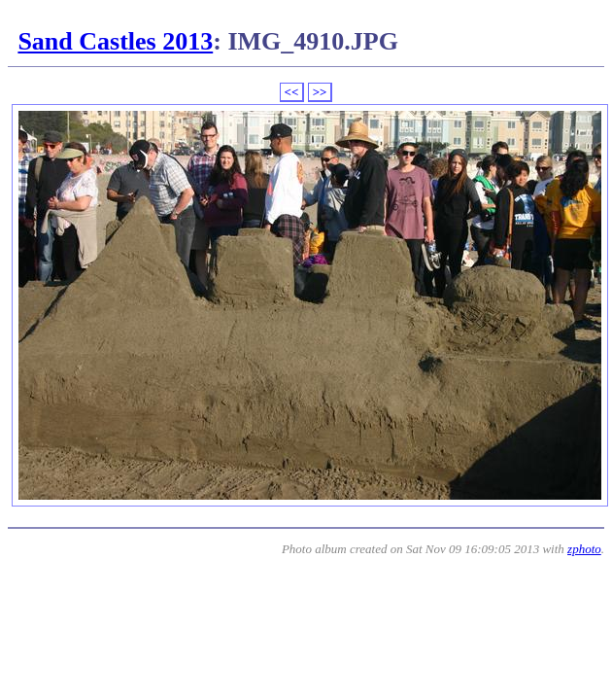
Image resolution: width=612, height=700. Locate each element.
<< (292, 92)
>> (320, 92)
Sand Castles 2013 (115, 41)
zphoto (584, 549)
